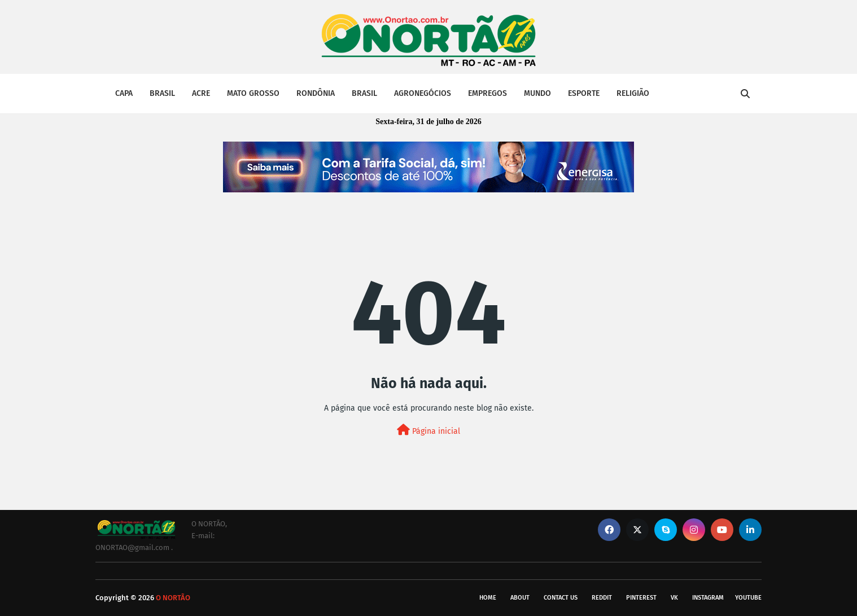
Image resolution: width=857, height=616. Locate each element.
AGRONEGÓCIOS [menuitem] (423, 93)
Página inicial (428, 430)
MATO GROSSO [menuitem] (253, 93)
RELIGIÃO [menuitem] (633, 93)
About (520, 598)
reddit (602, 598)
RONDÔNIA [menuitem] (316, 93)
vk (674, 598)
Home (488, 598)
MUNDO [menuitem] (537, 93)
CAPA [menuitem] (124, 93)
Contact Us (561, 598)
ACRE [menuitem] (201, 93)
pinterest (641, 598)
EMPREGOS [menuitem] (487, 93)
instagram (708, 598)
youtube (748, 598)
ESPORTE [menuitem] (584, 93)
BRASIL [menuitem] (162, 93)
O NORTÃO (173, 598)
